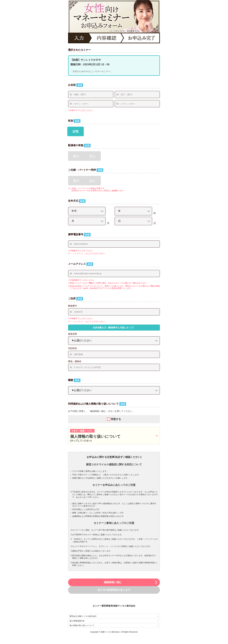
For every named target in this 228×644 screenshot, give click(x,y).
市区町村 (73, 348)
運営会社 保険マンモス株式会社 (114, 616)
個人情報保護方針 (114, 621)
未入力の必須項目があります (114, 590)
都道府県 (73, 334)
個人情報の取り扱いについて (114, 625)
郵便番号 (73, 306)
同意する (116, 419)
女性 (76, 131)
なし (93, 156)
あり (76, 156)
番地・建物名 (75, 361)
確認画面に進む (131, 582)
